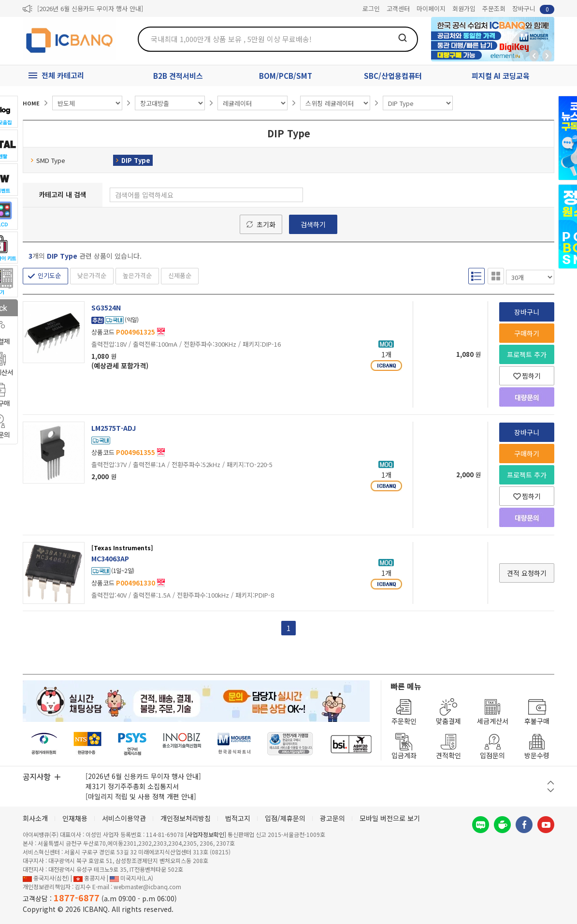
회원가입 (464, 8)
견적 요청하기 (527, 573)
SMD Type (48, 160)
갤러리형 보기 (496, 276)
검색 (403, 38)
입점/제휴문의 (285, 818)
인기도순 (49, 275)
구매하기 (527, 333)
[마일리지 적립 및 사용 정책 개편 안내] (141, 796)
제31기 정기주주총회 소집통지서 (132, 786)
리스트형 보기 (476, 276)
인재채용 (75, 818)
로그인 (371, 8)
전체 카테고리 (63, 75)
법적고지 (238, 818)
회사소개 (35, 818)
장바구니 (533, 9)
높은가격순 (137, 275)
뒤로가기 (534, 56)
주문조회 (494, 8)
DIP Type (133, 160)
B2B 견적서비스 (178, 76)
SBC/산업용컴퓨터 (393, 76)
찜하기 (527, 376)
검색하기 (313, 224)
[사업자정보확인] (206, 834)
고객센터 (398, 8)
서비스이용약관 (124, 818)
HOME (31, 103)
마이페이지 (431, 8)
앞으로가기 (547, 56)
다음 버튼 (551, 790)
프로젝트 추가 (527, 354)
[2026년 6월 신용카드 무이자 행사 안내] (90, 8)
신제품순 (180, 275)
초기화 (266, 224)
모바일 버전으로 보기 (390, 818)
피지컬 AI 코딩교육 (501, 76)
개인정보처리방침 (186, 818)
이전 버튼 (551, 783)
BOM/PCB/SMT (286, 76)
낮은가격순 (92, 275)
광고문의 (332, 818)
